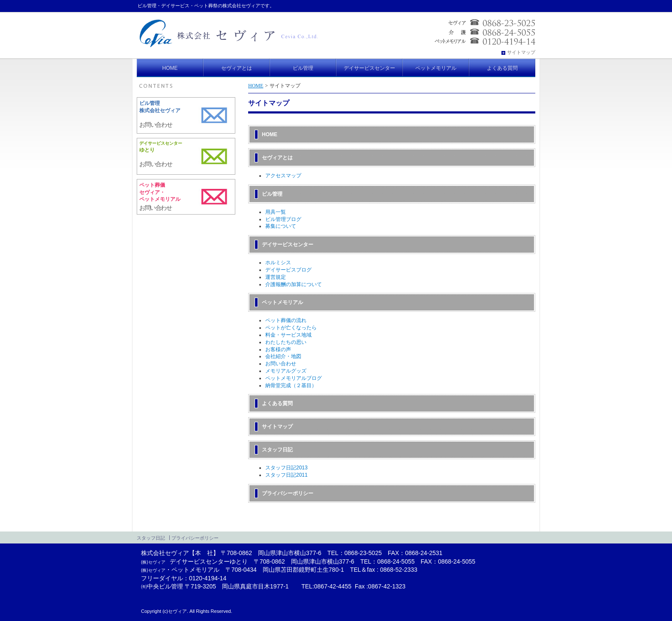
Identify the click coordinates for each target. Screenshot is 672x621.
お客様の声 (278, 349)
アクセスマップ (283, 176)
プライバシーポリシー (288, 493)
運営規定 (276, 277)
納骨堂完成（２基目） (291, 385)
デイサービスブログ (288, 270)
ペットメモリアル (282, 302)
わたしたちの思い (286, 342)
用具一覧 (276, 212)
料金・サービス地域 (288, 335)
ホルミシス (278, 263)
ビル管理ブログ (283, 219)
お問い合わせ (281, 364)
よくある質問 (277, 403)
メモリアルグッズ (286, 371)
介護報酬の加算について (294, 284)
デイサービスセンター (288, 245)
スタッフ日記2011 (286, 475)
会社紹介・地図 (283, 356)
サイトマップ (277, 427)
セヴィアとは (277, 158)
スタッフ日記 (277, 450)
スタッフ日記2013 (286, 468)
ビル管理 (272, 194)
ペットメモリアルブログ (294, 378)
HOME (256, 86)
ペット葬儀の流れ (286, 320)
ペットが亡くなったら (291, 328)
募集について (281, 226)
